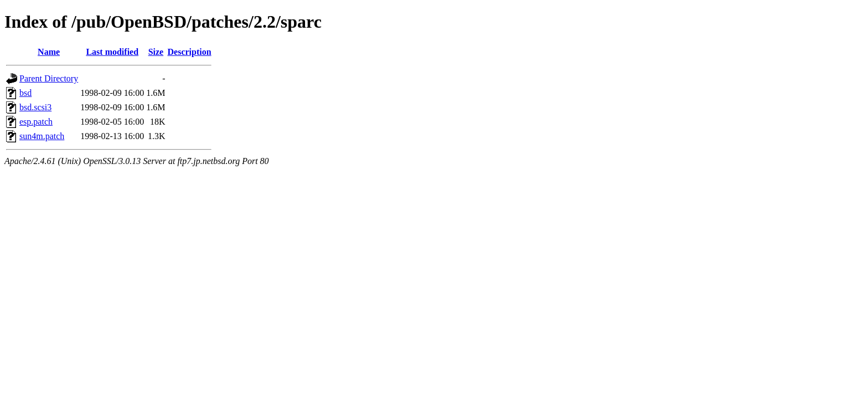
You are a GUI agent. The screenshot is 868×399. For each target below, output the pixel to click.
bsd (25, 93)
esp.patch (36, 122)
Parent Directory (49, 78)
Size (156, 52)
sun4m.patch (42, 136)
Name (49, 52)
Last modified (112, 52)
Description (190, 52)
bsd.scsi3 (35, 107)
